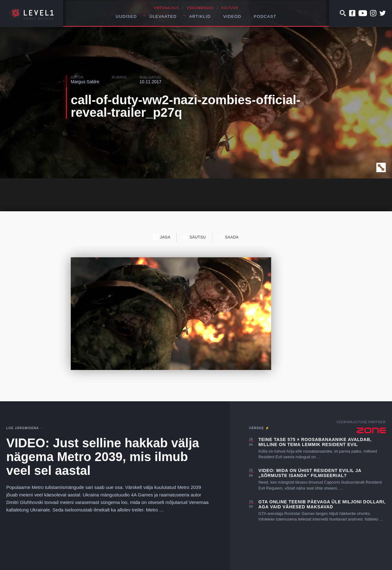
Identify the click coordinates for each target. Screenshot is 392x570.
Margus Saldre (85, 82)
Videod (232, 16)
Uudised (126, 16)
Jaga (162, 237)
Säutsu (194, 237)
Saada (229, 237)
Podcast (265, 16)
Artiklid (200, 16)
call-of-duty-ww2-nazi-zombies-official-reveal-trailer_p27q (186, 106)
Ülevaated (163, 16)
